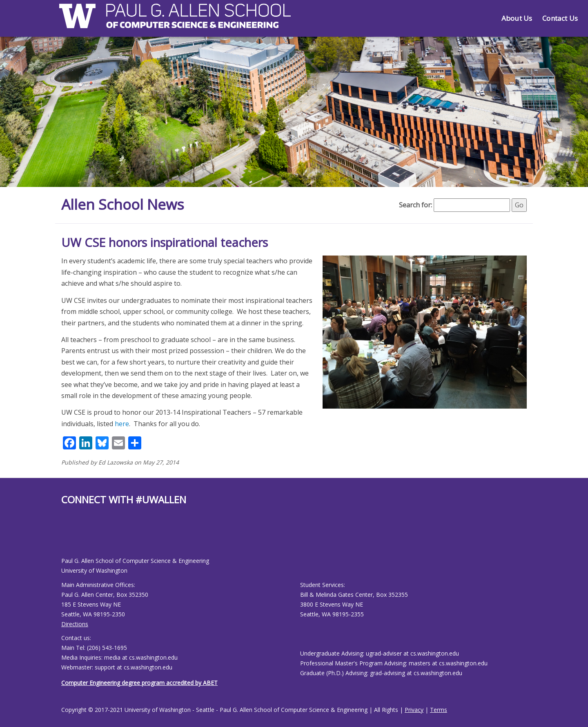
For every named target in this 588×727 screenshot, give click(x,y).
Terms (439, 710)
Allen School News (124, 204)
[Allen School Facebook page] (63, 537)
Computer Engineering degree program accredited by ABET (139, 683)
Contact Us (560, 18)
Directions (75, 624)
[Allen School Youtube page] (67, 537)
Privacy (414, 710)
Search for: (415, 205)
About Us (517, 18)
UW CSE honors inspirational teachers (165, 242)
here (122, 424)
